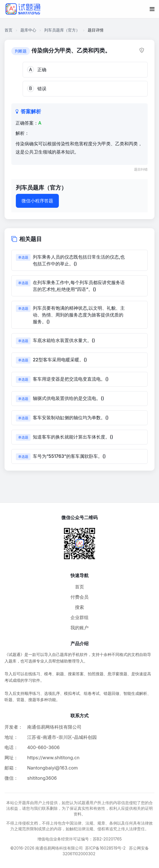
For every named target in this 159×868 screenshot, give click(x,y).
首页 (8, 30)
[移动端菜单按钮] (152, 9)
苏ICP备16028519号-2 (105, 848)
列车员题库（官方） (62, 30)
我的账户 (79, 628)
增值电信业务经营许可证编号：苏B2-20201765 (80, 839)
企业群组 (79, 617)
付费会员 (79, 597)
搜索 (79, 607)
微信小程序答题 (37, 201)
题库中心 (28, 30)
